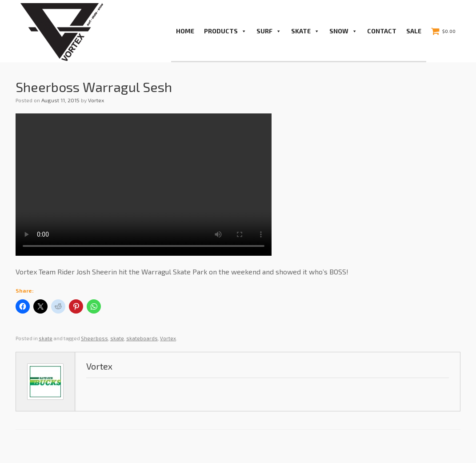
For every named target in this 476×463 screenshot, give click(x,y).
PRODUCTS (225, 31)
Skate (305, 31)
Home (185, 31)
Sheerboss (94, 338)
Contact (382, 31)
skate (46, 338)
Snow (343, 31)
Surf (269, 31)
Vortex (96, 100)
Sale (414, 31)
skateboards (142, 338)
